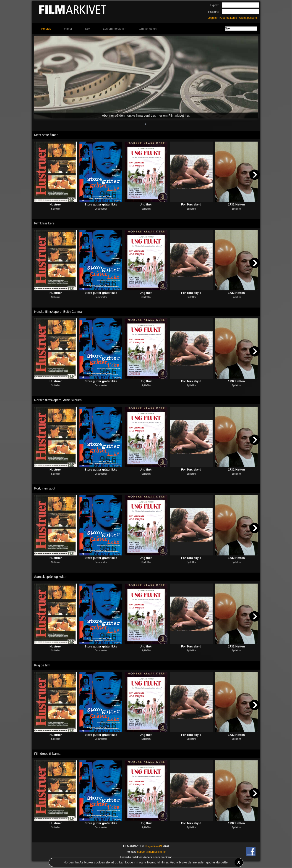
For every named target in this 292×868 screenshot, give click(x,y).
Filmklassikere (44, 223)
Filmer (68, 29)
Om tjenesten (148, 29)
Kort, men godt (45, 488)
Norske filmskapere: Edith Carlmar (59, 312)
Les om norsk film (115, 29)
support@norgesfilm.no (151, 852)
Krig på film (42, 665)
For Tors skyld (191, 204)
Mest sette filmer (46, 135)
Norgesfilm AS (153, 846)
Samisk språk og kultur (50, 577)
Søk (87, 29)
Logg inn (213, 18)
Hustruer (56, 204)
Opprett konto (229, 18)
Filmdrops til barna (47, 754)
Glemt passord (248, 18)
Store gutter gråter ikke (101, 204)
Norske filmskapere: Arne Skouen (58, 400)
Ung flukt (146, 204)
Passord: (214, 12)
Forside (46, 29)
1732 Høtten (236, 204)
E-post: (215, 5)
